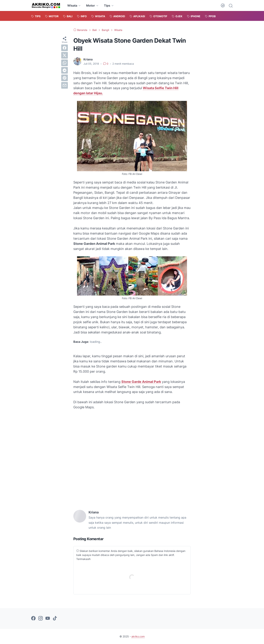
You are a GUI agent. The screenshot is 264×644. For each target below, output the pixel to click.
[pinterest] (65, 78)
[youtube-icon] (48, 619)
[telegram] (65, 70)
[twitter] (65, 55)
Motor (91, 5)
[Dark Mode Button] (223, 5)
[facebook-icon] (33, 619)
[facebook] (65, 48)
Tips (107, 5)
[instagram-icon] (41, 619)
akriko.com (138, 636)
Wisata (72, 5)
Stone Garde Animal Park (141, 382)
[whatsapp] (65, 63)
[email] (65, 85)
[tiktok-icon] (55, 619)
